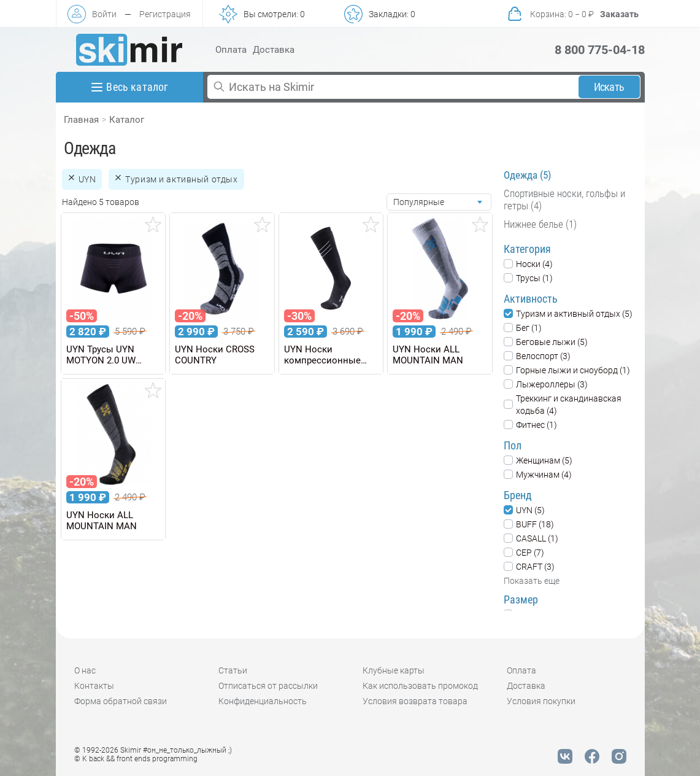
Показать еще (532, 581)
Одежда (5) (527, 175)
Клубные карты (394, 670)
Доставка (274, 50)
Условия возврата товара (415, 701)
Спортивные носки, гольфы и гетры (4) (564, 200)
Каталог (127, 120)
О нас (85, 670)
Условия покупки (541, 701)
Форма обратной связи (121, 701)
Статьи (233, 670)
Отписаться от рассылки (268, 686)
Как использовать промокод (420, 686)
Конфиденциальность (263, 701)
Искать (609, 87)
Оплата (231, 50)
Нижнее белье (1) (540, 224)
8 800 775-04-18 (600, 50)
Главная (81, 120)
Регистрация (165, 14)
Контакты (94, 686)
